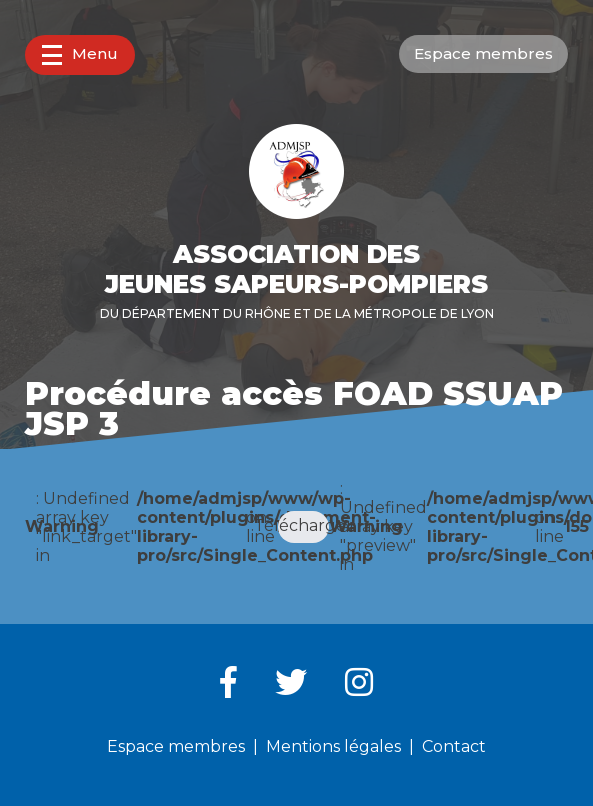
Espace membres (483, 53)
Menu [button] (80, 54)
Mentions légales (333, 746)
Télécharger (303, 525)
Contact (454, 746)
